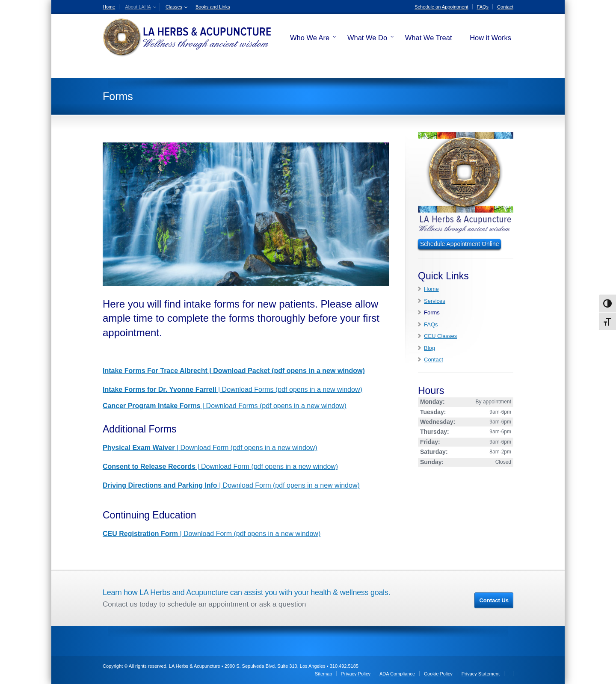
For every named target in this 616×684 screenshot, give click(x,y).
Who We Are (310, 38)
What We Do (367, 38)
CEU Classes (440, 336)
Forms (432, 312)
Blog (429, 348)
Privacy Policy (355, 674)
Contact (505, 7)
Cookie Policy (438, 674)
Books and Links (213, 7)
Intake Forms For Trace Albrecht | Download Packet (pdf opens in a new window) (234, 371)
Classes (174, 7)
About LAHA (138, 7)
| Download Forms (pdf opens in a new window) (232, 389)
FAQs (483, 7)
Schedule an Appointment (441, 7)
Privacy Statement (481, 674)
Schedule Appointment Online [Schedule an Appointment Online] (459, 244)
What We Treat (429, 38)
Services (435, 301)
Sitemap (323, 674)
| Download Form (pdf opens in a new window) (210, 448)
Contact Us (494, 600)
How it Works (490, 38)
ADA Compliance (397, 674)
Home (109, 7)
